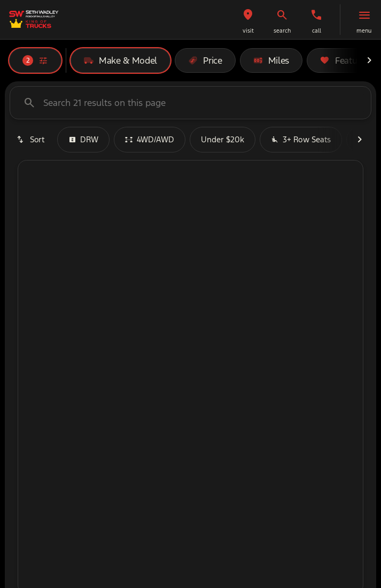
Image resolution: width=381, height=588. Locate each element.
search (282, 31)
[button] (248, 20)
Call (317, 31)
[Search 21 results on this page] (190, 103)
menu (364, 31)
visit (248, 31)
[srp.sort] (31, 140)
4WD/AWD (150, 139)
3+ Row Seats (301, 139)
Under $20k (223, 139)
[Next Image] (369, 60)
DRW (83, 139)
